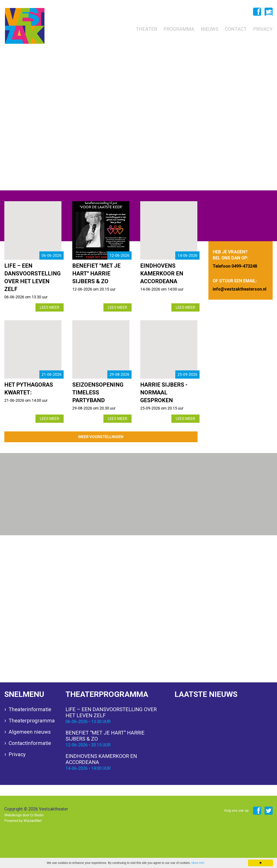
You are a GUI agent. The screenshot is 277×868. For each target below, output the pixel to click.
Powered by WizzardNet (23, 821)
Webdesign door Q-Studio (24, 815)
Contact (236, 29)
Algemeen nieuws (30, 732)
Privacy (263, 29)
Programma (179, 29)
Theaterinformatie (30, 710)
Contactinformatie (30, 743)
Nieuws (210, 29)
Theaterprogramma (32, 721)
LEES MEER (50, 307)
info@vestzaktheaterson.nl (65, 158)
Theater (147, 29)
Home (122, 29)
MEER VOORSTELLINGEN (101, 437)
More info (198, 863)
